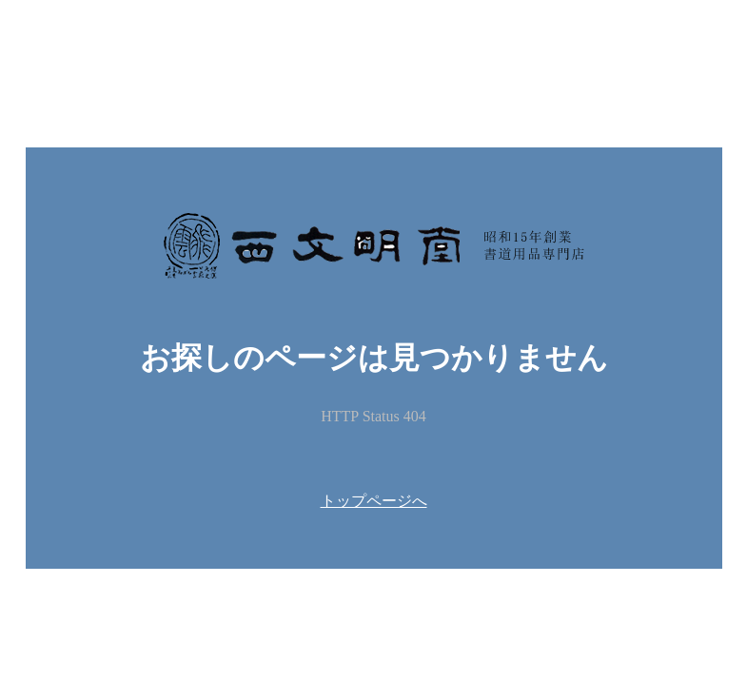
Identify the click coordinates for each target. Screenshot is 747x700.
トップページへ (374, 501)
